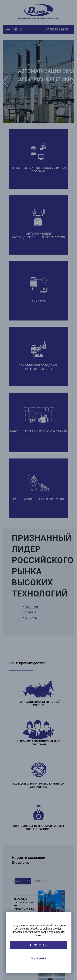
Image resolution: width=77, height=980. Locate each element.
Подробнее (38, 959)
